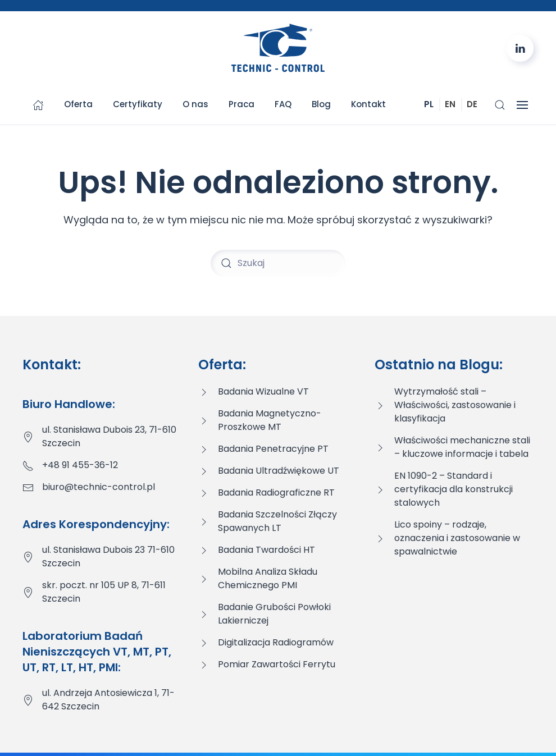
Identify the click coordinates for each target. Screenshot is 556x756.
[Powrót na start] (278, 48)
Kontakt (368, 104)
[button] (500, 105)
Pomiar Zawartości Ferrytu (277, 664)
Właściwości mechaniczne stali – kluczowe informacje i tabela (462, 447)
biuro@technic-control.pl (99, 487)
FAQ (283, 104)
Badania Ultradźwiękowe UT (279, 471)
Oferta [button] (78, 104)
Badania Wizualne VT (263, 391)
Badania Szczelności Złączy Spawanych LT (277, 521)
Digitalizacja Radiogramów (276, 642)
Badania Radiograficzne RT (276, 492)
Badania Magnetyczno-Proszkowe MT (270, 420)
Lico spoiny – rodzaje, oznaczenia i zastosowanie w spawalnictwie (457, 538)
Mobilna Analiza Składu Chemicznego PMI (268, 578)
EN (450, 104)
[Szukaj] (278, 263)
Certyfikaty (138, 104)
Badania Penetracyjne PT (273, 449)
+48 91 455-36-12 (80, 465)
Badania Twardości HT (266, 550)
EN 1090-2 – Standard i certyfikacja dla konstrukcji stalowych (454, 489)
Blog (321, 104)
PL (429, 104)
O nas (195, 104)
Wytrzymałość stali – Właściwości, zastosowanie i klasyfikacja (455, 405)
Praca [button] (241, 104)
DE (472, 104)
